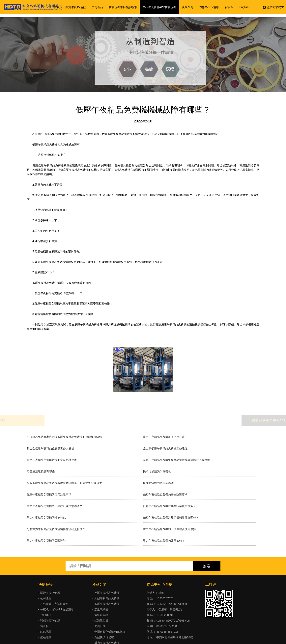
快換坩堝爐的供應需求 (157, 471)
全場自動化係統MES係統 (110, 632)
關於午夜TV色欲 (76, 7)
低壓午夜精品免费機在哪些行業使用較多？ (169, 506)
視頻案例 (187, 7)
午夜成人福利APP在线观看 (159, 7)
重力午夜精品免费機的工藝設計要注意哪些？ (55, 506)
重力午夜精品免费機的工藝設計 (46, 541)
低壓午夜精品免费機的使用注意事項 (49, 495)
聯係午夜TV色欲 (209, 7)
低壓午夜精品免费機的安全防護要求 (165, 495)
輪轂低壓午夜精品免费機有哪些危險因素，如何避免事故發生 (64, 483)
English (244, 7)
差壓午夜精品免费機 (107, 593)
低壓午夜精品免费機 (107, 604)
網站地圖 (46, 637)
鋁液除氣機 (101, 621)
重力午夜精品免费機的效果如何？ (164, 541)
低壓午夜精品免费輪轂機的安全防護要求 (52, 460)
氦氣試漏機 (101, 615)
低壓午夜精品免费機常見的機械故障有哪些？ (171, 518)
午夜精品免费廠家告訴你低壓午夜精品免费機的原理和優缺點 (64, 437)
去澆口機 (100, 626)
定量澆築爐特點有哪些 (41, 471)
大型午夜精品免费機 (107, 598)
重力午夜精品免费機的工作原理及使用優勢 (169, 529)
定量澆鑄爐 (101, 609)
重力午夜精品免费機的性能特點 (46, 518)
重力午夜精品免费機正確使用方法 (164, 437)
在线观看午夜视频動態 (123, 7)
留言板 (229, 7)
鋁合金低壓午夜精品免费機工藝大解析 (50, 448)
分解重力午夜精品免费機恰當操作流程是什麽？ (56, 529)
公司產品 (97, 7)
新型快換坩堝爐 (104, 637)
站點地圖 (46, 632)
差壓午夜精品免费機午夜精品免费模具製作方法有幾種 (176, 460)
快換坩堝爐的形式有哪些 (158, 483)
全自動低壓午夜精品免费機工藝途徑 (165, 448)
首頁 (57, 7)
